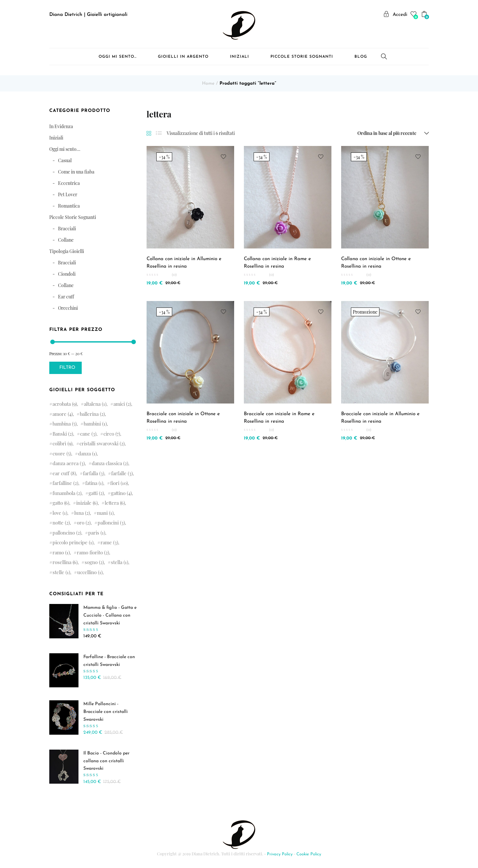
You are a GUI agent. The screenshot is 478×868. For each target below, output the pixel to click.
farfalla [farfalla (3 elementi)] (94, 473)
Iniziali (239, 57)
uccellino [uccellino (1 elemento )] (90, 572)
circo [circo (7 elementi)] (112, 434)
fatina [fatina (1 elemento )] (94, 483)
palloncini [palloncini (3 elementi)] (111, 523)
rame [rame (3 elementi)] (109, 542)
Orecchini (68, 308)
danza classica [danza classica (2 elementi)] (110, 463)
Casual (65, 160)
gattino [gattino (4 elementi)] (121, 493)
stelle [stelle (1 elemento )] (61, 572)
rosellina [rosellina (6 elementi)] (65, 562)
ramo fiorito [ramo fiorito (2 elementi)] (93, 552)
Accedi (395, 15)
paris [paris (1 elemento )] (97, 533)
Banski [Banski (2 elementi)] (63, 434)
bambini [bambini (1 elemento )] (95, 424)
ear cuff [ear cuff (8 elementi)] (64, 473)
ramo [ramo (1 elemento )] (61, 552)
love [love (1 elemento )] (60, 513)
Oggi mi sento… (118, 57)
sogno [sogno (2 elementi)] (94, 562)
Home (208, 84)
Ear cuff (66, 297)
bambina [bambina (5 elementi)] (65, 424)
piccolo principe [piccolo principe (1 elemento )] (73, 542)
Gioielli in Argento (183, 57)
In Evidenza (61, 126)
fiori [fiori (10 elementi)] (119, 483)
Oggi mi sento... (65, 149)
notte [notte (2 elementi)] (61, 523)
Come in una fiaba (76, 172)
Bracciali (67, 229)
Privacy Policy (280, 854)
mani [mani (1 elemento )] (105, 513)
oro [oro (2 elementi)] (84, 523)
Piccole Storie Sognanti (302, 57)
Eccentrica (69, 183)
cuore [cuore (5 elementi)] (62, 453)
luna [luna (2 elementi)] (82, 513)
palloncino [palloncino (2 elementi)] (67, 533)
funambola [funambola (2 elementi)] (67, 493)
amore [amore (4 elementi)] (63, 414)
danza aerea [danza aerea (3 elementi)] (69, 463)
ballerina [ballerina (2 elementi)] (92, 414)
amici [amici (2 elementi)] (122, 404)
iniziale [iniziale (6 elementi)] (87, 503)
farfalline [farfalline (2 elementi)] (65, 483)
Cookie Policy (309, 854)
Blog (361, 57)
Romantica (69, 206)
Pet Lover (68, 194)
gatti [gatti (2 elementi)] (96, 493)
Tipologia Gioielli (67, 251)
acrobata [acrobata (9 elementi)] (65, 404)
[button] (425, 15)
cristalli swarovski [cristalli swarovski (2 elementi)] (102, 443)
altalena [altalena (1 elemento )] (95, 404)
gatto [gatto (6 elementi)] (61, 503)
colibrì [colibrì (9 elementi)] (62, 443)
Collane (66, 240)
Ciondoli (67, 274)
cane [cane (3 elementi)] (88, 434)
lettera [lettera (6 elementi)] (115, 503)
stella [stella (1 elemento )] (120, 562)
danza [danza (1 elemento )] (87, 453)
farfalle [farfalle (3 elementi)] (122, 473)
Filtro (67, 368)
